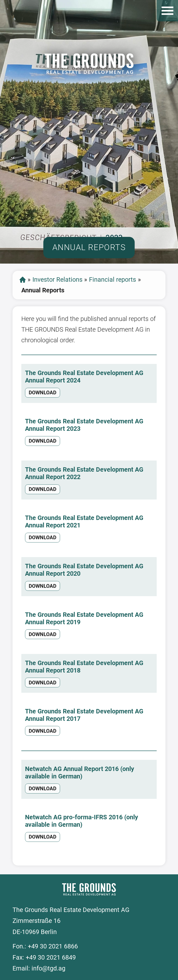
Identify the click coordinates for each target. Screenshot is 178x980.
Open (167, 11)
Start (23, 280)
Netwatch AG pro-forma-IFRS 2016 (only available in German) (82, 821)
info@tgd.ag (48, 968)
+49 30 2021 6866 (53, 946)
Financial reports (113, 280)
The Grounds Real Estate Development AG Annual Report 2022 (84, 473)
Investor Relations (57, 280)
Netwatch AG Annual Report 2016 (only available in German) (80, 773)
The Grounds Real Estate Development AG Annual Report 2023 (84, 425)
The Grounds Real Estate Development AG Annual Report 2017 (84, 715)
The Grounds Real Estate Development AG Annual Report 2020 (84, 570)
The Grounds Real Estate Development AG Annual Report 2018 (84, 667)
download (43, 393)
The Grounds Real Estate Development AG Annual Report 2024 (84, 377)
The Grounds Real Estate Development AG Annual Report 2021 (84, 522)
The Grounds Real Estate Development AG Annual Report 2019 (84, 618)
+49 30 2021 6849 (51, 957)
